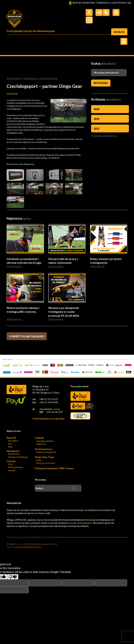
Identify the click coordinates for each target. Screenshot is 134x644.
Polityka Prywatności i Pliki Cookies (54, 469)
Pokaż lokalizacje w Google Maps (48, 419)
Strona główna (13, 78)
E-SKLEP (39, 439)
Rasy (10, 444)
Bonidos (80, 417)
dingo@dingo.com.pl (49, 410)
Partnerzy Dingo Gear (46, 453)
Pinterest (115, 13)
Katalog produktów (45, 442)
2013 (96, 119)
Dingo (80, 397)
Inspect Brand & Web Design (28, 548)
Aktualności (13, 452)
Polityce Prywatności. (81, 524)
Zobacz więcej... (14, 266)
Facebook (87, 13)
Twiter (104, 13)
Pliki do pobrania (16, 468)
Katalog (119, 31)
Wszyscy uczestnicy (46, 464)
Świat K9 (11, 438)
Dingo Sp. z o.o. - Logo (16, 20)
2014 (96, 109)
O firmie (11, 462)
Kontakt (12, 471)
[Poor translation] (13, 578)
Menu (124, 42)
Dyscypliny (13, 441)
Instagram (125, 13)
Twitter (97, 13)
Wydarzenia (14, 455)
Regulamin (41, 445)
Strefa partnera (44, 450)
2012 (96, 128)
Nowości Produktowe (18, 458)
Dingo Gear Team (44, 458)
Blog (10, 448)
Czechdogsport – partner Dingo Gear (39, 78)
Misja (11, 465)
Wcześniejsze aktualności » (104, 135)
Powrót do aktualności (27, 336)
